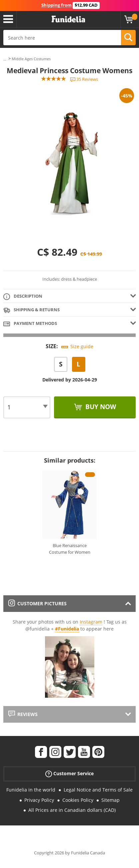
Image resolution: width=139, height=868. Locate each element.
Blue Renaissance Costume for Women (70, 549)
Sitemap (110, 800)
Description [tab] (23, 296)
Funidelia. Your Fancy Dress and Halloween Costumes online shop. (68, 19)
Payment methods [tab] (30, 324)
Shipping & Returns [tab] (31, 310)
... (5, 59)
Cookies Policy (78, 800)
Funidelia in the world (31, 790)
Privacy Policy (39, 800)
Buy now (100, 407)
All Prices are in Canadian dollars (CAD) (72, 810)
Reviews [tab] (23, 714)
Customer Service (69, 774)
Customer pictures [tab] (37, 603)
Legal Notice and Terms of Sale (98, 790)
